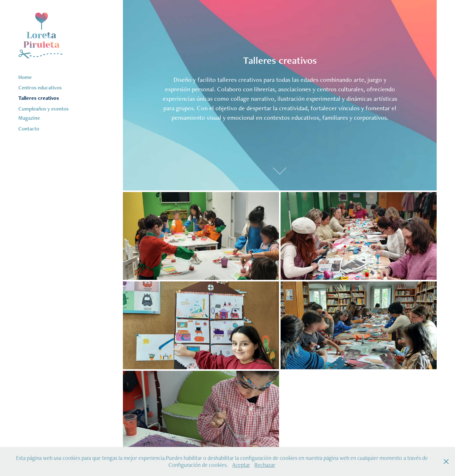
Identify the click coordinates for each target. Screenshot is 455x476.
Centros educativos (40, 87)
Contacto (29, 129)
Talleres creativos (39, 98)
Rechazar (265, 465)
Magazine (29, 118)
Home (25, 77)
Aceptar (241, 465)
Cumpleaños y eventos (43, 109)
